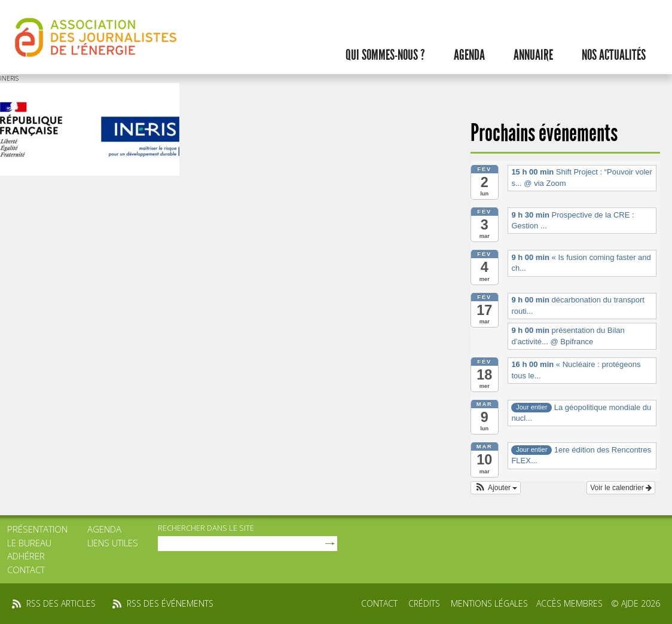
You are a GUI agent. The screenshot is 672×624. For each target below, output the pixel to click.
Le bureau (29, 543)
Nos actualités (614, 55)
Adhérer (26, 556)
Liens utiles (113, 543)
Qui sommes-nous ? (385, 55)
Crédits (424, 603)
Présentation (37, 529)
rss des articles (61, 603)
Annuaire (533, 55)
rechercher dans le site (206, 528)
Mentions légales (489, 603)
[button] (496, 488)
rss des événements (170, 603)
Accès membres (569, 603)
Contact (26, 570)
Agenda (469, 55)
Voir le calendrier (621, 488)
